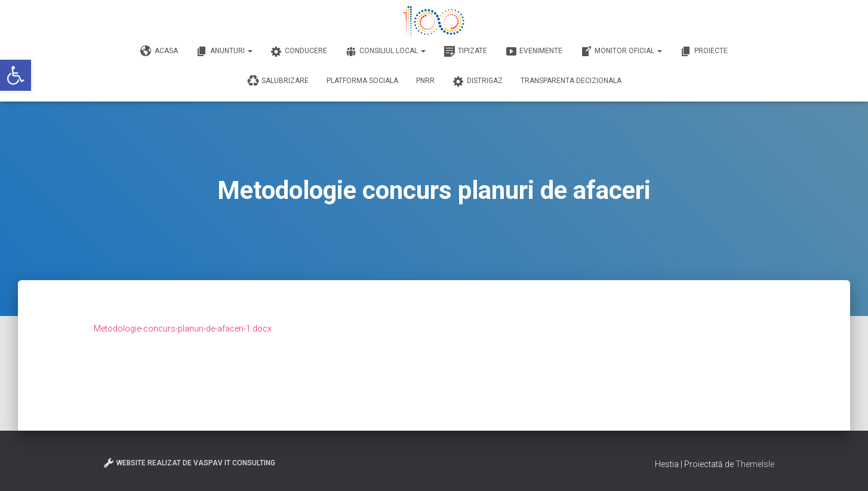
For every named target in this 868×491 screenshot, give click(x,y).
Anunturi (224, 51)
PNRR (425, 81)
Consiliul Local (385, 51)
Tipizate (465, 51)
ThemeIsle (755, 464)
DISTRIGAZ (478, 81)
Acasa (159, 51)
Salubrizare (278, 81)
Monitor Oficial (621, 51)
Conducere (299, 51)
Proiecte (704, 51)
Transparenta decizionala (571, 81)
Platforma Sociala (362, 81)
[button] (16, 75)
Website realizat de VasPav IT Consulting (189, 463)
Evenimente (534, 51)
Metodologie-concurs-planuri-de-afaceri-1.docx (183, 329)
